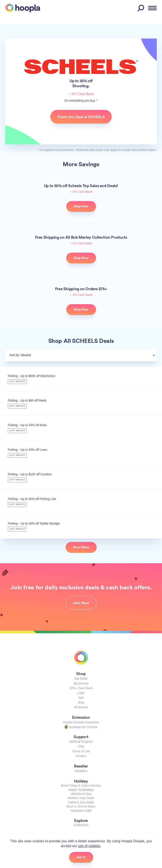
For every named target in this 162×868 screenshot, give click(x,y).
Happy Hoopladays (81, 790)
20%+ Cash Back (81, 688)
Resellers (81, 771)
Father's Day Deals (81, 802)
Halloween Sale (81, 811)
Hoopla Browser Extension (81, 722)
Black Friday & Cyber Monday (81, 786)
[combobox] (92, 356)
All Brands (81, 707)
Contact (81, 756)
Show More (81, 547)
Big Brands (81, 683)
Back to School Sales (81, 806)
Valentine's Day (81, 794)
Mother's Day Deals (81, 798)
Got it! (81, 857)
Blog (81, 702)
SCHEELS (81, 67)
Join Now (81, 603)
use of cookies (89, 846)
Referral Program (81, 742)
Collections (81, 825)
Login (81, 693)
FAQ (81, 746)
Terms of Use (81, 751)
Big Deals (81, 679)
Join (81, 698)
